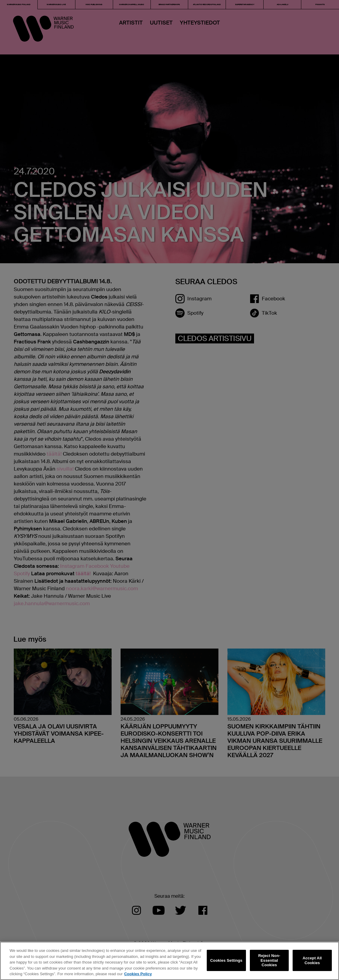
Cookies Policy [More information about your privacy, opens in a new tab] (138, 974)
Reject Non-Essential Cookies (269, 960)
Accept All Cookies (312, 960)
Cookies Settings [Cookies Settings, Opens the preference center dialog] (226, 960)
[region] (169, 961)
